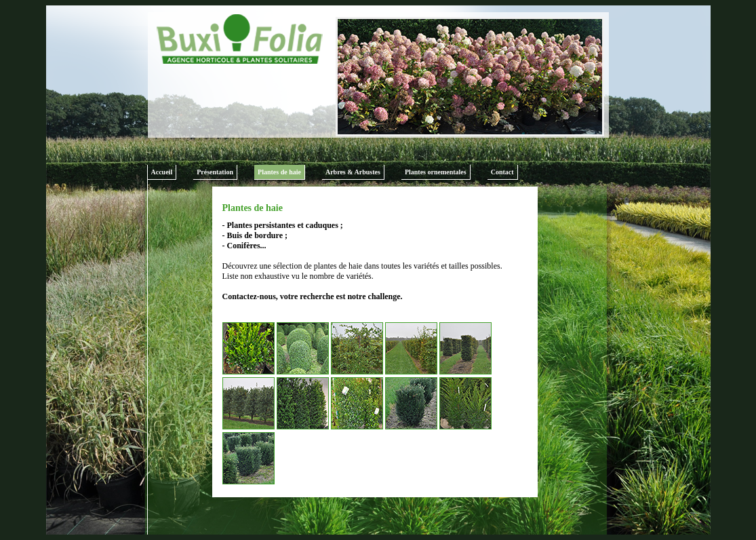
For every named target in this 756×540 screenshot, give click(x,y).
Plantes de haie (279, 172)
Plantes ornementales (436, 172)
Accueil (162, 172)
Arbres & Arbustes (353, 172)
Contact (502, 172)
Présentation (215, 172)
